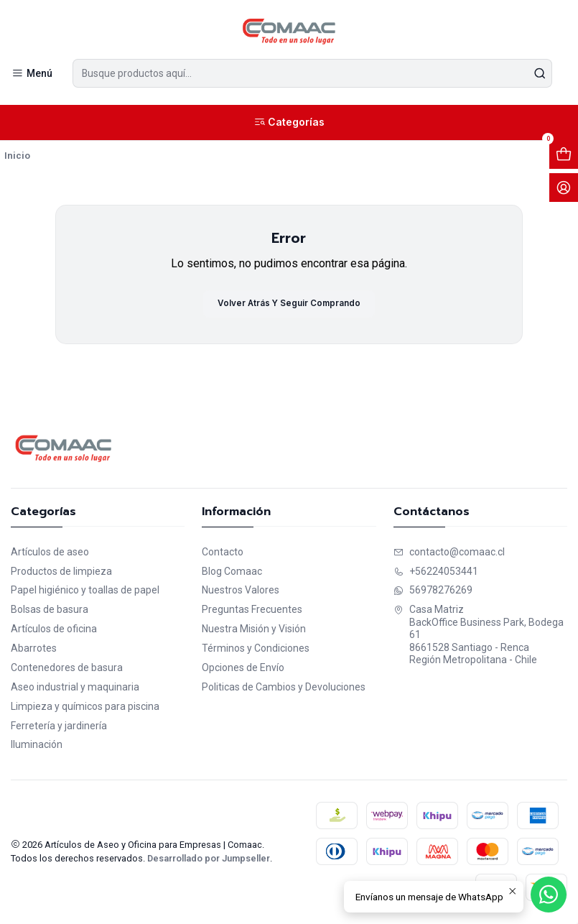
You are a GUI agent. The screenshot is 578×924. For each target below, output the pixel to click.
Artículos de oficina (54, 630)
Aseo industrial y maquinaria (75, 688)
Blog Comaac (232, 573)
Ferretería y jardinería (59, 727)
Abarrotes (34, 650)
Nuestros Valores (241, 592)
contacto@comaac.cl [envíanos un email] (449, 553)
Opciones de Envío (243, 669)
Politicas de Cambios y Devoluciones (284, 688)
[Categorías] (289, 123)
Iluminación (37, 747)
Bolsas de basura (50, 611)
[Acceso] (564, 188)
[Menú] (32, 74)
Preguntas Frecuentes (252, 611)
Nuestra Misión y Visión (254, 630)
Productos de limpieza (61, 573)
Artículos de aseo (50, 553)
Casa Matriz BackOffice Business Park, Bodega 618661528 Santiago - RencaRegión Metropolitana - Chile (479, 636)
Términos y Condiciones (256, 650)
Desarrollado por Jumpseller (209, 860)
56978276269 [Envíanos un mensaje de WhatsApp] (433, 592)
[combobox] (312, 73)
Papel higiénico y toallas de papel (85, 592)
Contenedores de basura (67, 669)
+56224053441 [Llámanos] (436, 573)
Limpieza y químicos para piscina (85, 708)
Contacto (223, 553)
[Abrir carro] (564, 155)
